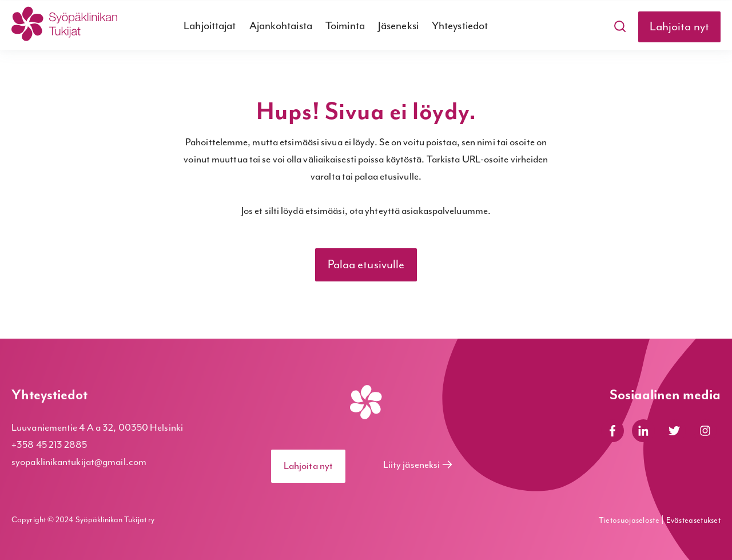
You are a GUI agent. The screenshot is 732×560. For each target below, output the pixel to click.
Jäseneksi (398, 26)
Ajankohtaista (281, 26)
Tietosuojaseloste (630, 521)
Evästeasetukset (694, 521)
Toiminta (345, 26)
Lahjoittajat (210, 26)
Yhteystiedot (460, 26)
